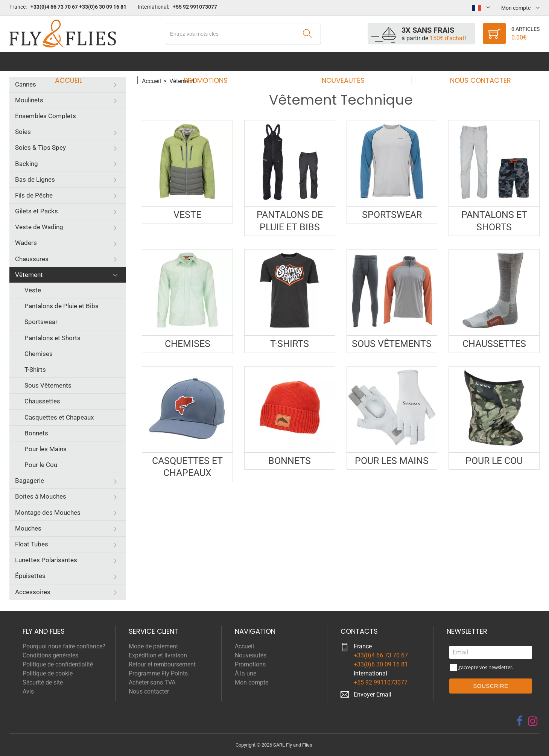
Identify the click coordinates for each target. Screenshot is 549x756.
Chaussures (32, 259)
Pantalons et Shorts (52, 338)
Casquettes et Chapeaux (59, 417)
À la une (246, 673)
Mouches (28, 528)
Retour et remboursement (162, 664)
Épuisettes (30, 576)
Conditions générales (50, 655)
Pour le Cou (41, 465)
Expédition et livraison (158, 655)
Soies (23, 132)
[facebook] (519, 721)
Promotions (208, 62)
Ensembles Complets (46, 116)
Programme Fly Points (158, 673)
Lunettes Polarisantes (46, 560)
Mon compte (252, 682)
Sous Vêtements (48, 385)
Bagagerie (30, 481)
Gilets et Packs (36, 211)
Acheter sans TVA (152, 682)
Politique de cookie (48, 673)
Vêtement (29, 275)
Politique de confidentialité (58, 664)
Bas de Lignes (35, 179)
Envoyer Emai (372, 694)
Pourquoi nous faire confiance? (64, 646)
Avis (28, 691)
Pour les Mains (46, 449)
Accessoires (33, 592)
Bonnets (36, 433)
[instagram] (533, 721)
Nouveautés (341, 62)
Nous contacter (473, 62)
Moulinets (29, 100)
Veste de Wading (39, 227)
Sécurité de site (43, 682)
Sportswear (41, 322)
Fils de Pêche (34, 195)
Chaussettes (42, 401)
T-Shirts (35, 370)
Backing (27, 164)
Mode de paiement (153, 646)
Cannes (26, 84)
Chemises (39, 354)
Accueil (76, 62)
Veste (33, 290)
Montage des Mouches (48, 513)
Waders (26, 243)
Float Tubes (32, 544)
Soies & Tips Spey (40, 148)
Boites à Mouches (41, 496)
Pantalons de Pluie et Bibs (62, 306)
